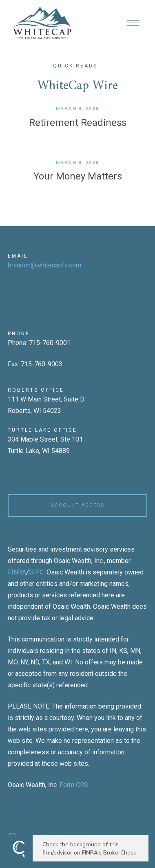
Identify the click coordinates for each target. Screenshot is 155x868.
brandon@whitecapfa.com (44, 265)
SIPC (36, 572)
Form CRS (74, 785)
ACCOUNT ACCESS (77, 505)
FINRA (17, 572)
